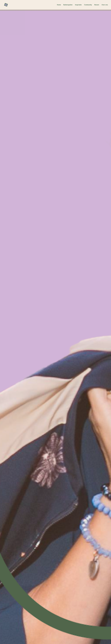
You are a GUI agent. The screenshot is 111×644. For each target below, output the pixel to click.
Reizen (97, 5)
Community (88, 5)
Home (59, 5)
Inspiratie (78, 5)
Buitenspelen (68, 5)
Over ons (105, 5)
